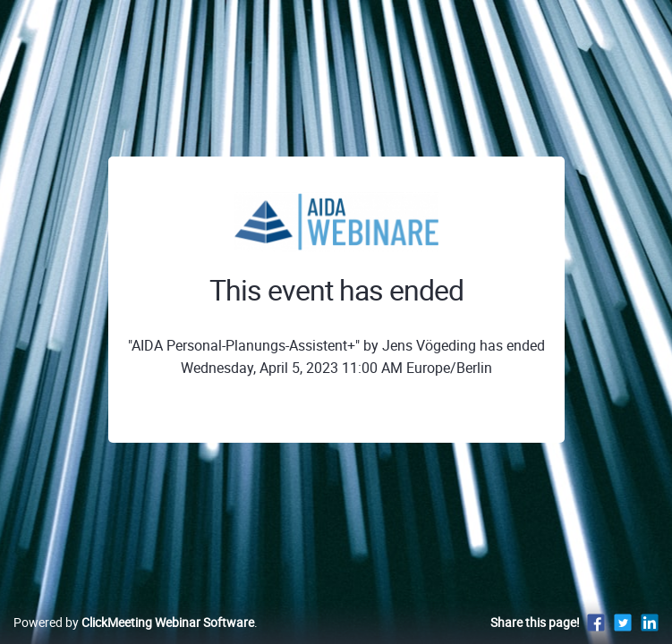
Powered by (134, 622)
